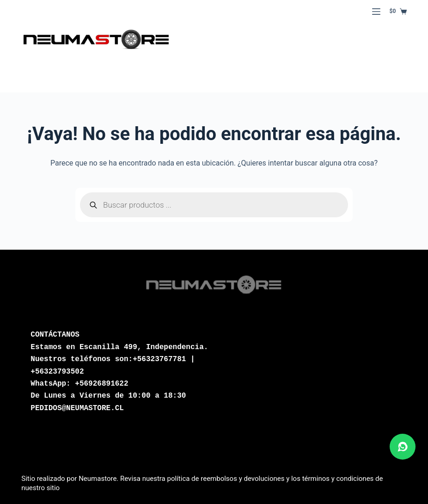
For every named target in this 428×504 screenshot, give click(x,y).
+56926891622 (101, 384)
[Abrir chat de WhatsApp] (403, 447)
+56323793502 (57, 372)
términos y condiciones (338, 479)
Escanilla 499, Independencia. (144, 347)
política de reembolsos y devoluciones (226, 479)
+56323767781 (159, 359)
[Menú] (376, 12)
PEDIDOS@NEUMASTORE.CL (77, 408)
